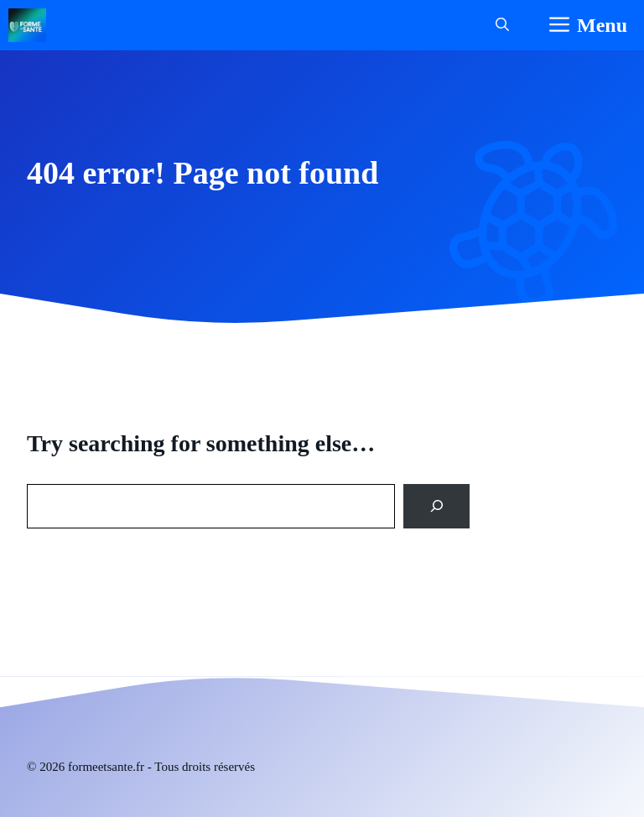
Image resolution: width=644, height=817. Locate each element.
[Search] (436, 506)
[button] (502, 25)
